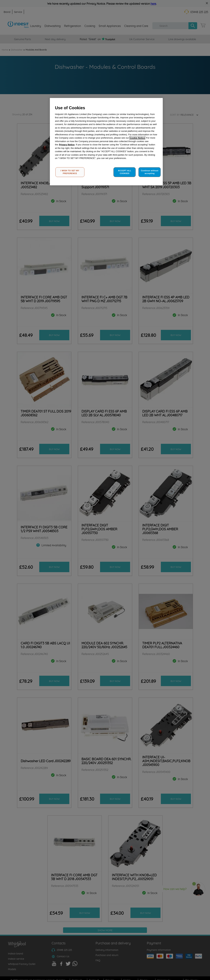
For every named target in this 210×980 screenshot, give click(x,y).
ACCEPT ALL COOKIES (125, 172)
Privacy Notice (67, 145)
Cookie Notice (137, 138)
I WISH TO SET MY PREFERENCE (70, 172)
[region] (106, 142)
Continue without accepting (150, 172)
